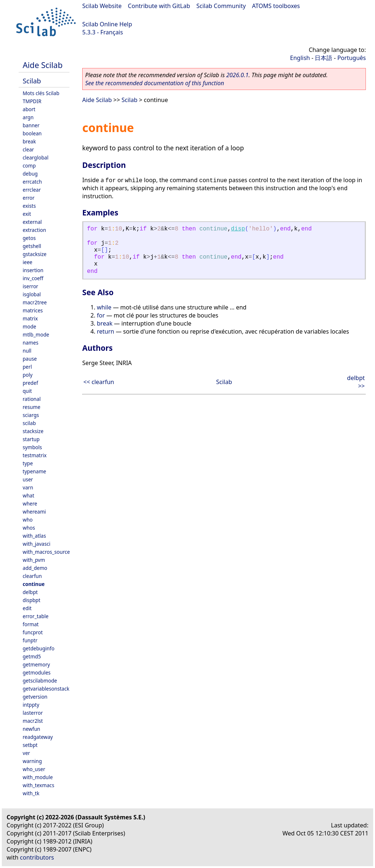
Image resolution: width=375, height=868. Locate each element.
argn (28, 117)
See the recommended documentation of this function (155, 83)
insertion (33, 270)
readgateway (38, 737)
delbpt (30, 592)
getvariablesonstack (46, 689)
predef (30, 383)
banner (31, 125)
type (28, 463)
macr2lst (33, 721)
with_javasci (37, 544)
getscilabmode (40, 681)
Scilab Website (102, 6)
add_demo (35, 568)
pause (30, 359)
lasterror (33, 713)
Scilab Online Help (107, 24)
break (29, 141)
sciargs (31, 415)
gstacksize (35, 254)
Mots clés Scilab (41, 93)
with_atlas (34, 536)
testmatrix (35, 455)
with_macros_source (46, 552)
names (31, 343)
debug (30, 174)
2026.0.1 (237, 75)
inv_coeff (33, 278)
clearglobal (35, 157)
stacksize (33, 431)
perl (27, 367)
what (29, 495)
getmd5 (32, 656)
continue (34, 584)
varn (28, 487)
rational (32, 399)
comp (29, 166)
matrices (33, 310)
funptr (30, 640)
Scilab (32, 81)
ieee (28, 262)
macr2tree (35, 302)
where (30, 503)
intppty (31, 705)
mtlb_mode (36, 335)
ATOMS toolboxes (276, 6)
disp (238, 229)
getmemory (36, 664)
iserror (30, 286)
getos (29, 238)
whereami (34, 512)
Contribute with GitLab (159, 6)
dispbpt (31, 600)
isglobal (32, 294)
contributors (37, 857)
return (105, 331)
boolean (32, 133)
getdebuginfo (39, 648)
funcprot (33, 632)
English (300, 58)
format (31, 624)
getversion (35, 697)
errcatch (32, 182)
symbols (32, 447)
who (28, 520)
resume (31, 407)
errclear (32, 190)
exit (27, 214)
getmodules (37, 672)
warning (32, 761)
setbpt (30, 745)
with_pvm (34, 560)
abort (29, 109)
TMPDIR (32, 101)
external (32, 222)
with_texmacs (38, 785)
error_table (36, 616)
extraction (34, 230)
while (104, 307)
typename (34, 471)
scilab (29, 423)
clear (28, 149)
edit (27, 608)
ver (26, 753)
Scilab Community (221, 6)
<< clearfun (99, 382)
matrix (30, 318)
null (27, 351)
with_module (38, 777)
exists (29, 206)
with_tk (31, 793)
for (101, 315)
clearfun (32, 576)
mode (29, 326)
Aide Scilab (43, 65)
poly (28, 375)
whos (29, 528)
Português (352, 58)
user (28, 479)
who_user (34, 769)
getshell (32, 246)
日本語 (323, 58)
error (29, 198)
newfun (31, 729)
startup (31, 439)
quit (27, 391)
